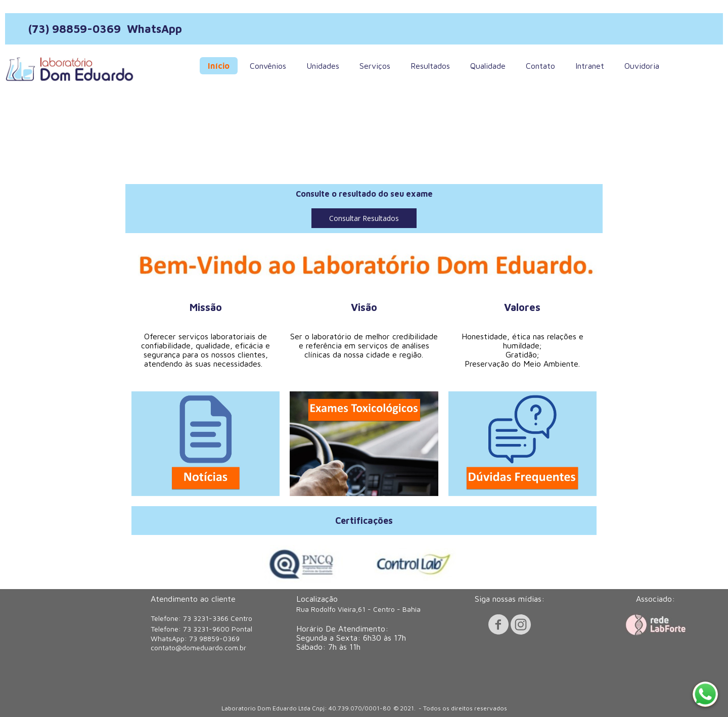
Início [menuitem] (219, 66)
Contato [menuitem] (540, 66)
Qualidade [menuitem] (488, 66)
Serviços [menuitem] (375, 66)
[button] (364, 218)
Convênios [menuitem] (268, 66)
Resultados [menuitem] (430, 66)
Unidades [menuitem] (323, 66)
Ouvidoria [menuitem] (642, 66)
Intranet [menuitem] (590, 66)
